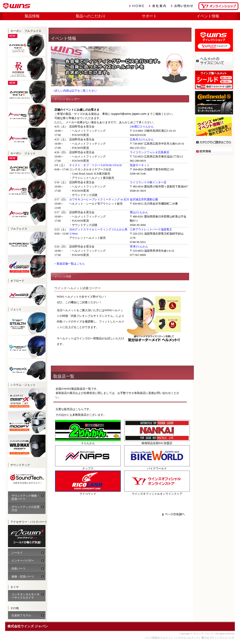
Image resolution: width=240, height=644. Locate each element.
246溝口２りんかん (142, 127)
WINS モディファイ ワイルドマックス (27, 446)
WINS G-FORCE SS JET (27, 347)
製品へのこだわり (91, 16)
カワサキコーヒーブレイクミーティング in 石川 (99, 199)
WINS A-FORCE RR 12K (27, 45)
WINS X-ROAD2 (27, 295)
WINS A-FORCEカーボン (27, 536)
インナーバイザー (23, 561)
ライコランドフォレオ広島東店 (150, 152)
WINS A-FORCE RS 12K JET (27, 167)
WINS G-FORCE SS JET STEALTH (27, 324)
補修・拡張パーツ (23, 577)
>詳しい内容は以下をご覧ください (75, 91)
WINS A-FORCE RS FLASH (27, 115)
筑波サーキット (140, 165)
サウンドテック (27, 479)
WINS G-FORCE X (27, 370)
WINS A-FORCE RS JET (27, 214)
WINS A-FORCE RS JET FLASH (27, 191)
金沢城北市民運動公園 (144, 199)
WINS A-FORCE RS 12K (27, 92)
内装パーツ (19, 569)
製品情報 (32, 16)
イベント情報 (208, 16)
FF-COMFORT (27, 266)
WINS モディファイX (27, 399)
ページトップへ (173, 514)
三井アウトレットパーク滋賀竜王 (151, 229)
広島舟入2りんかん (142, 139)
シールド (17, 553)
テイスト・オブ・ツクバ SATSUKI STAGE (96, 165)
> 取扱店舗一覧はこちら (70, 264)
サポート (149, 16)
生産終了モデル (21, 615)
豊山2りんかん (139, 212)
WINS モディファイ (27, 422)
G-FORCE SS (27, 243)
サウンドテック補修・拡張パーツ (26, 497)
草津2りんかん (139, 247)
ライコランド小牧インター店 (148, 182)
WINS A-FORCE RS (27, 139)
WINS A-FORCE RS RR (27, 69)
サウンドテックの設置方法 (26, 509)
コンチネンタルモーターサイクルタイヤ (26, 596)
